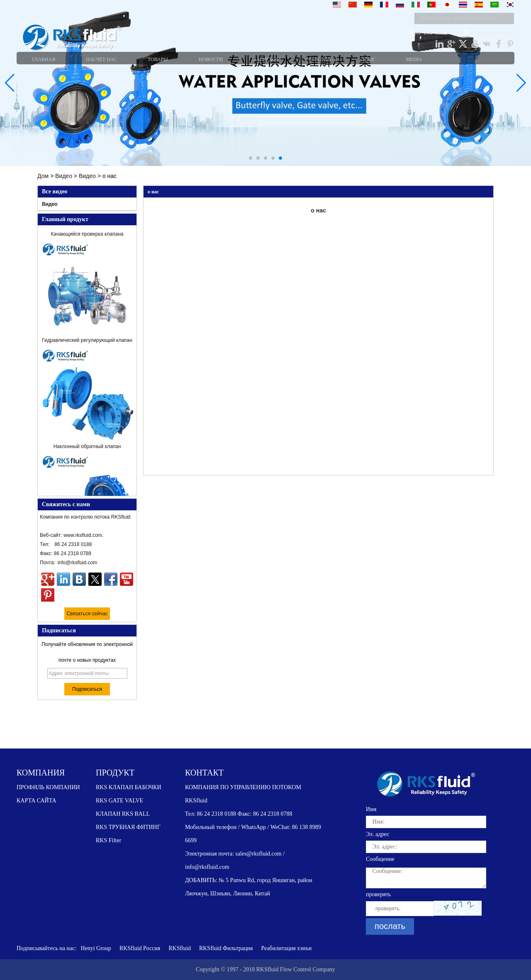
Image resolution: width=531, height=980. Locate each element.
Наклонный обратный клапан (87, 448)
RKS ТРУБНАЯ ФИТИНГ (128, 827)
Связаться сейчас (87, 614)
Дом (43, 176)
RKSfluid (180, 948)
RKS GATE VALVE (119, 801)
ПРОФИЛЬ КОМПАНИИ (48, 787)
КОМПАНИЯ (41, 773)
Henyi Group (96, 948)
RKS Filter (108, 840)
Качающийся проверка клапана (87, 235)
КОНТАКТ (204, 773)
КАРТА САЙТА (37, 801)
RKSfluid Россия (140, 948)
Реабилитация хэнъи (286, 948)
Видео (64, 176)
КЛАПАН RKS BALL (123, 814)
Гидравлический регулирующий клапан (87, 341)
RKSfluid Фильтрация (226, 948)
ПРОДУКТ (115, 773)
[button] (251, 158)
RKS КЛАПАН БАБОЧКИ (129, 787)
